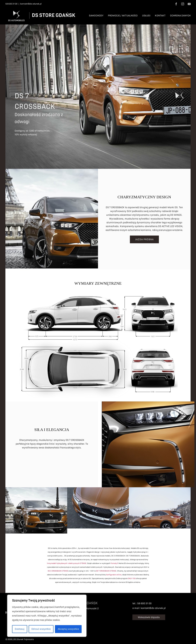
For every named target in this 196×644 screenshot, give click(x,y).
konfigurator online (114, 574)
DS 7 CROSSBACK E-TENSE (106, 570)
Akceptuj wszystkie (68, 629)
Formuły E (114, 562)
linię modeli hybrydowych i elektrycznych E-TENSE (67, 562)
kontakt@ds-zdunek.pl (31, 4)
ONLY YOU (132, 577)
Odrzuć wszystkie (41, 629)
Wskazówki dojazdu (149, 616)
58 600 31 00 (11, 4)
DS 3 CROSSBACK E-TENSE (58, 570)
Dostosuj (20, 629)
